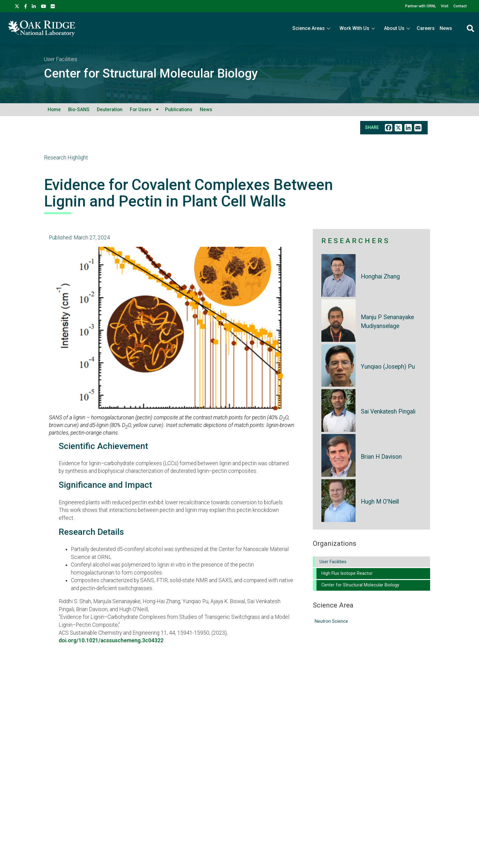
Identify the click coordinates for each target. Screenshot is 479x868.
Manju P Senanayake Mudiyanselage (387, 322)
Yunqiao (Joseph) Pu (388, 367)
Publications (179, 109)
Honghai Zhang (380, 277)
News (446, 28)
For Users (141, 109)
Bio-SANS (79, 109)
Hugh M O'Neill (380, 502)
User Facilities (61, 59)
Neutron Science (331, 621)
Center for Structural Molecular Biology (151, 73)
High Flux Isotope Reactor (347, 573)
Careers (426, 28)
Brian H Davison (381, 457)
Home (54, 109)
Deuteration (110, 109)
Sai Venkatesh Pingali (388, 412)
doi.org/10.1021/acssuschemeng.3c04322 (111, 640)
